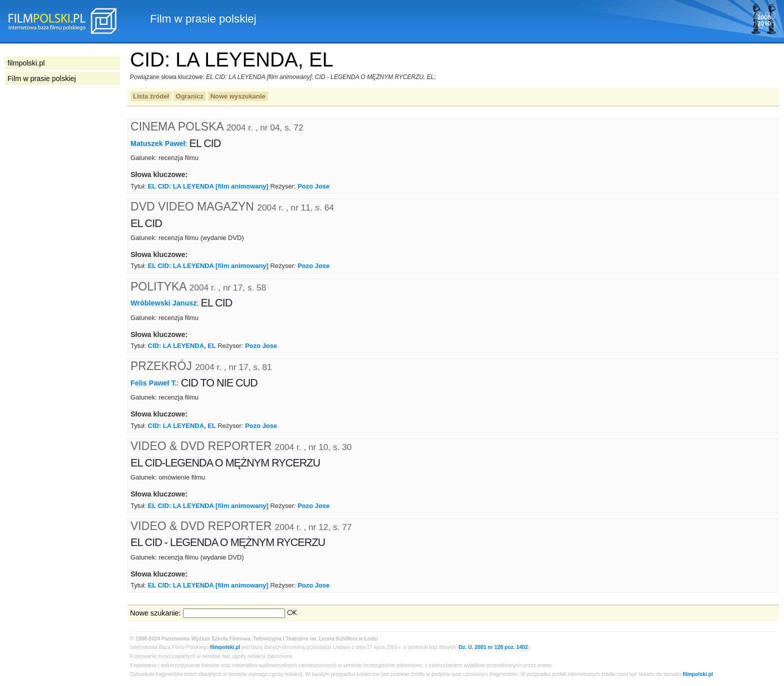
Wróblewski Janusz (164, 303)
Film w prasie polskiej (42, 78)
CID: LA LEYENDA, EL (182, 346)
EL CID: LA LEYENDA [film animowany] (208, 186)
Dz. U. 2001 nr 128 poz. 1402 (493, 647)
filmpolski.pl (225, 647)
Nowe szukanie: (155, 613)
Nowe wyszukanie (238, 96)
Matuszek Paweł (158, 143)
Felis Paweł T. (154, 383)
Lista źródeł (151, 96)
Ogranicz (190, 96)
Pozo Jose (313, 186)
